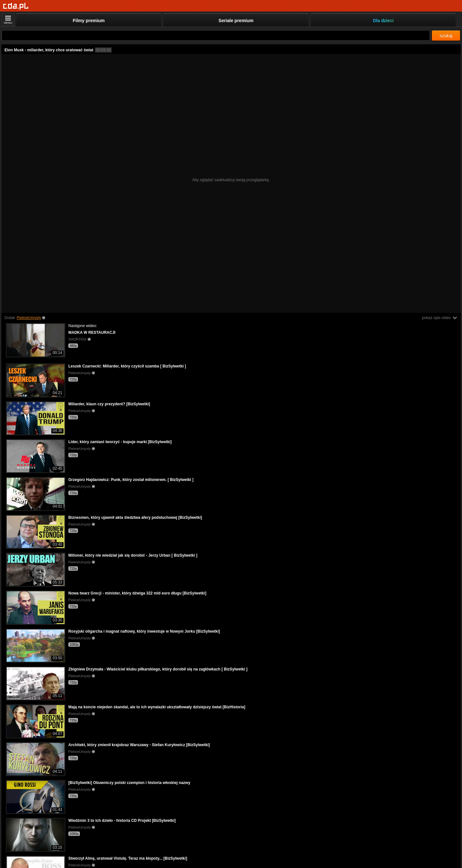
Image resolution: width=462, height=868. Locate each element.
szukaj (446, 36)
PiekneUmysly (29, 318)
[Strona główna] (16, 6)
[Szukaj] (216, 35)
